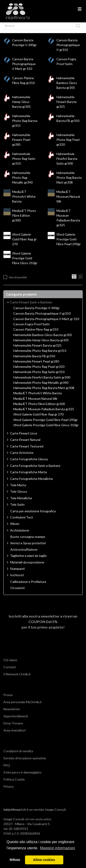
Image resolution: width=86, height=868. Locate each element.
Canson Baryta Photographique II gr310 (68, 49)
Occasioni (17, 592)
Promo (8, 699)
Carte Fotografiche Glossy (29, 463)
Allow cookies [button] (44, 860)
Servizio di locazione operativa (25, 762)
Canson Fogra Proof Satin (32, 328)
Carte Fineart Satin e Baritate (31, 306)
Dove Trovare (13, 727)
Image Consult (55, 814)
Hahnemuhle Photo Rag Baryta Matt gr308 (69, 182)
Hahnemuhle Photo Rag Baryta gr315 (25, 125)
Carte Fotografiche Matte (29, 476)
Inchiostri (17, 579)
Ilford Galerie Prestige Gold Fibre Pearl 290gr (69, 243)
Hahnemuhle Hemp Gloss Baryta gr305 (21, 106)
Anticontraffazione (24, 554)
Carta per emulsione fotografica (33, 515)
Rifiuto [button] (15, 860)
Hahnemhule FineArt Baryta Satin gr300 (67, 163)
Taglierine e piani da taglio (28, 560)
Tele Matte (18, 489)
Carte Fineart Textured (27, 450)
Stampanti (17, 573)
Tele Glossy (19, 496)
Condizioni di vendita (18, 755)
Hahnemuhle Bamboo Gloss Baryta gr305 (67, 87)
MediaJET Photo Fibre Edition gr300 (24, 220)
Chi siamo (10, 664)
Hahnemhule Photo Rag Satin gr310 (24, 163)
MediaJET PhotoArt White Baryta (24, 201)
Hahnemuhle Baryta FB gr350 (34, 360)
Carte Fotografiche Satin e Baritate (35, 470)
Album (15, 528)
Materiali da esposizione (27, 566)
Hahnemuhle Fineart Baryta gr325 (67, 106)
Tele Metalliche (21, 502)
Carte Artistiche (22, 457)
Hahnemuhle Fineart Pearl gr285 (21, 144)
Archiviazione (20, 534)
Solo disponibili (18, 281)
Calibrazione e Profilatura (28, 586)
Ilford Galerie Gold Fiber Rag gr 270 (24, 243)
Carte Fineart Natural (25, 444)
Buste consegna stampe (28, 541)
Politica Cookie (14, 783)
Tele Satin (17, 509)
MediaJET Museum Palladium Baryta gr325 (44, 413)
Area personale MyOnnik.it (23, 706)
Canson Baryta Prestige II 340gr (36, 312)
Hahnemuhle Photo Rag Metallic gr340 (22, 182)
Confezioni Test (22, 521)
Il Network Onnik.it (17, 678)
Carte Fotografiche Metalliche (32, 483)
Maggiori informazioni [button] (58, 848)
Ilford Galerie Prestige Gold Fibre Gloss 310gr (25, 262)
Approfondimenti (16, 720)
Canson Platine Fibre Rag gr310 (36, 334)
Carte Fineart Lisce (24, 437)
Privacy (9, 790)
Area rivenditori (15, 734)
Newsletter (12, 713)
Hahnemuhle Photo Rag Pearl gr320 (68, 144)
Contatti (10, 671)
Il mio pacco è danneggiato (22, 776)
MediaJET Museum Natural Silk (68, 201)
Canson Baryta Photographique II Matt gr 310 (24, 68)
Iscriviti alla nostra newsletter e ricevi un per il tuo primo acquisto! (43, 626)
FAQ (7, 769)
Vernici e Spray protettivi (28, 547)
